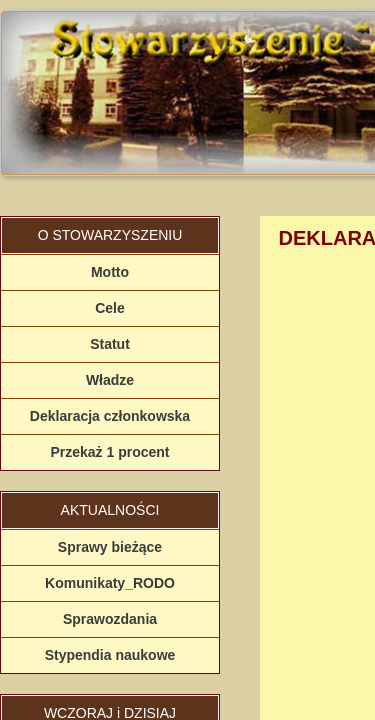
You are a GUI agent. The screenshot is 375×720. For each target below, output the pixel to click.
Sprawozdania (110, 619)
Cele (110, 308)
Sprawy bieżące (110, 547)
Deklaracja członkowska (110, 416)
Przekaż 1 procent (109, 452)
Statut (110, 344)
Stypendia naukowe (110, 655)
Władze (110, 380)
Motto (110, 272)
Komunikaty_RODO (110, 583)
